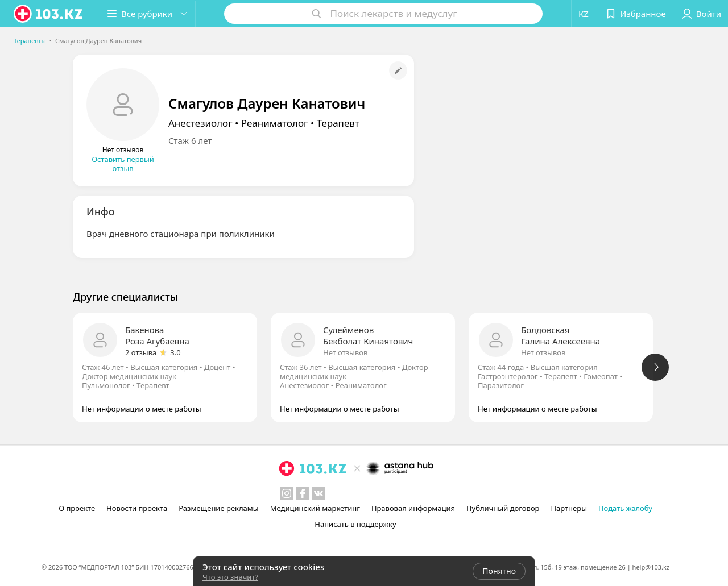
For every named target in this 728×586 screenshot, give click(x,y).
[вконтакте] (318, 493)
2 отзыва (141, 352)
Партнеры (569, 508)
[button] (147, 14)
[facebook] (303, 493)
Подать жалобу (625, 508)
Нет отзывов (345, 352)
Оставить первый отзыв (123, 164)
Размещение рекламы (218, 508)
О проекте (77, 508)
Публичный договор (503, 508)
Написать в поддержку (355, 524)
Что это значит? (230, 577)
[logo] (49, 14)
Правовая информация (413, 508)
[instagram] (287, 493)
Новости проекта (137, 508)
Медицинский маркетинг (315, 508)
